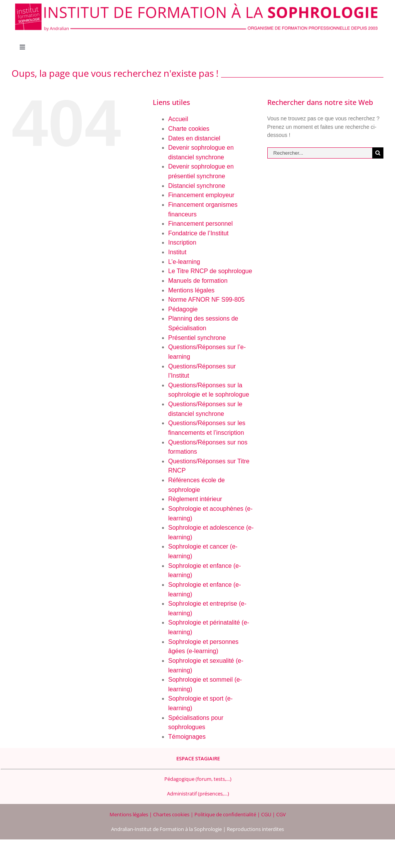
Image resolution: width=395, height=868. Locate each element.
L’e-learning (184, 262)
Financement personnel (200, 224)
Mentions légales (191, 290)
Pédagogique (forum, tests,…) (198, 779)
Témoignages (187, 737)
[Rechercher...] (320, 153)
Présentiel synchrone (197, 338)
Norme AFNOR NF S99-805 (206, 300)
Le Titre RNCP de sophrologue (210, 271)
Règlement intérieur (195, 499)
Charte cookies (189, 129)
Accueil (178, 119)
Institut (177, 252)
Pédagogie (183, 309)
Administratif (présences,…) (198, 794)
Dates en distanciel (194, 138)
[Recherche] (378, 153)
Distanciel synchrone (197, 186)
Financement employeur (201, 195)
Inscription (182, 242)
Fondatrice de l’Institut (198, 233)
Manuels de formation (198, 281)
